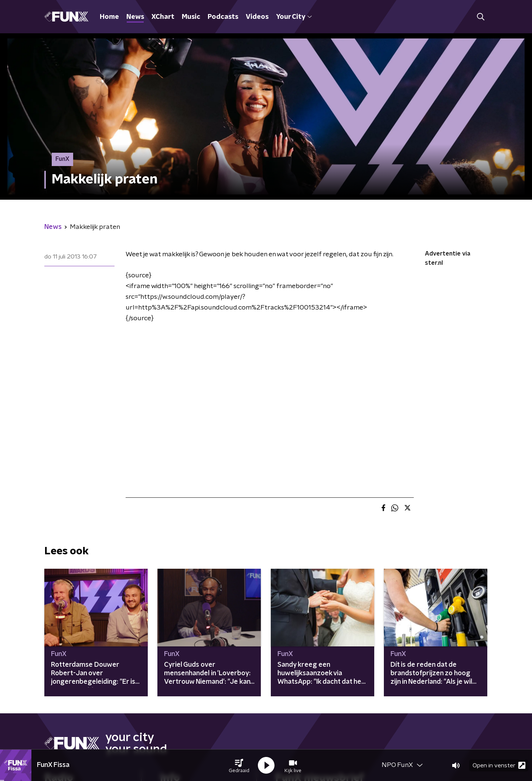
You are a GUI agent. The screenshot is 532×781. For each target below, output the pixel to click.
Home (109, 17)
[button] (239, 765)
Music (191, 17)
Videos (257, 17)
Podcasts (223, 17)
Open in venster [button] (499, 765)
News (135, 17)
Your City (294, 17)
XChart (163, 17)
